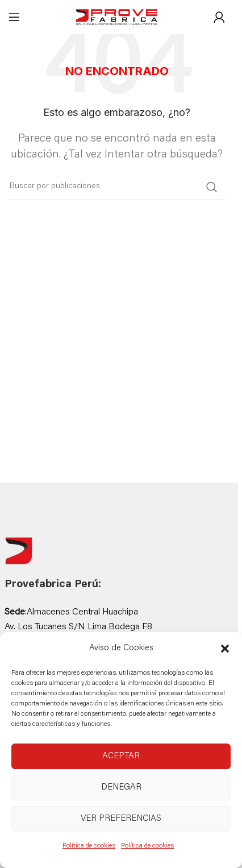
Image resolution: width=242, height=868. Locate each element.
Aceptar (121, 756)
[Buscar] (117, 187)
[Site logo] (117, 18)
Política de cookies (89, 846)
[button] (225, 649)
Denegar (121, 788)
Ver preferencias (121, 819)
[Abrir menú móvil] (14, 17)
